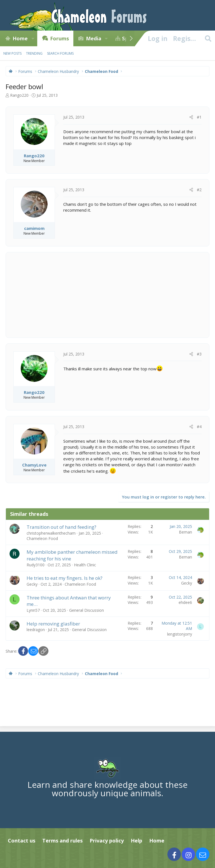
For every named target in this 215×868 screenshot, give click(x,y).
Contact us (22, 841)
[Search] (208, 38)
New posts (12, 53)
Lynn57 (33, 610)
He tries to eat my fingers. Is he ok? (65, 578)
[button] (33, 38)
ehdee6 (185, 602)
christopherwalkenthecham (51, 533)
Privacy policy (107, 841)
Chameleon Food (42, 538)
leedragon (36, 630)
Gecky (32, 584)
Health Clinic (85, 565)
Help (136, 841)
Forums (59, 38)
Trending (34, 53)
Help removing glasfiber (53, 624)
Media (94, 38)
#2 (199, 190)
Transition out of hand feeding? (61, 527)
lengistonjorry (180, 634)
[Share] (191, 117)
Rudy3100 (36, 565)
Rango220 (19, 95)
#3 (199, 354)
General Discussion (87, 610)
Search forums (60, 53)
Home (20, 38)
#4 (199, 427)
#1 (199, 117)
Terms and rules (62, 841)
